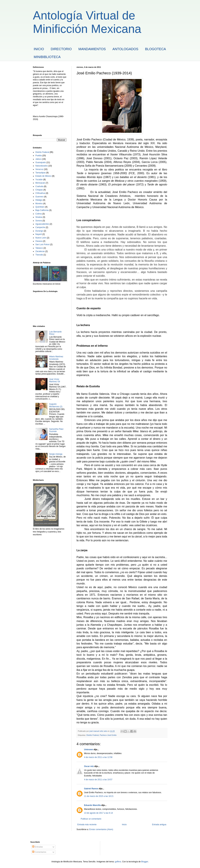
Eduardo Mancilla (92, 805)
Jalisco (39, 159)
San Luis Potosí (42, 244)
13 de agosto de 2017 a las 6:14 (98, 813)
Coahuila (39, 186)
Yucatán (39, 180)
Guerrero (39, 197)
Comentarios (39, 852)
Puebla (39, 156)
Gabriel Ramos (91, 789)
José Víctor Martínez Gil (55, 380)
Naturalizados (42, 166)
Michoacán (40, 183)
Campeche (40, 227)
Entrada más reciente (87, 825)
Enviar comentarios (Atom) (101, 829)
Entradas (37, 847)
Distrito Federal (93, 735)
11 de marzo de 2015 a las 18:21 (99, 796)
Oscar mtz (89, 766)
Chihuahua (40, 193)
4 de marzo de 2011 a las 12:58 (98, 757)
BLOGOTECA (155, 49)
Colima (39, 214)
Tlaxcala (39, 255)
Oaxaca (39, 241)
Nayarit (39, 234)
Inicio (124, 825)
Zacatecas (40, 251)
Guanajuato (41, 162)
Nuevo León (41, 238)
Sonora (39, 221)
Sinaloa (39, 217)
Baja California (42, 210)
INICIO (39, 49)
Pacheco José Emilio (108, 735)
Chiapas (39, 190)
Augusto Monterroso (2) (56, 405)
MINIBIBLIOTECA (47, 57)
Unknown (89, 750)
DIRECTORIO (61, 49)
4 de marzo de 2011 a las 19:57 (98, 780)
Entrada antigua (159, 825)
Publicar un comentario (91, 819)
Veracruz (39, 169)
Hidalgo (39, 200)
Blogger (145, 862)
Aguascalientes (42, 224)
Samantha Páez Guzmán (56, 430)
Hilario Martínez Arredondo (56, 358)
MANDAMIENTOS (92, 49)
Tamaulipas (41, 173)
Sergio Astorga (56, 454)
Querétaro (40, 207)
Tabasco (39, 248)
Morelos (39, 204)
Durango (39, 231)
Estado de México (43, 176)
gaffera (118, 862)
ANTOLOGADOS (125, 49)
